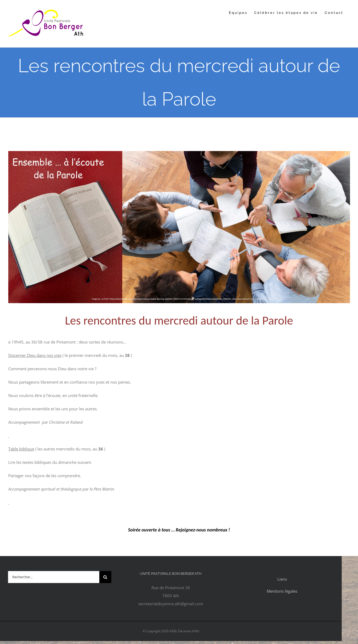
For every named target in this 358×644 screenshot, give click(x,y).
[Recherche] (105, 577)
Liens (282, 579)
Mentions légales (282, 591)
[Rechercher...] (54, 577)
